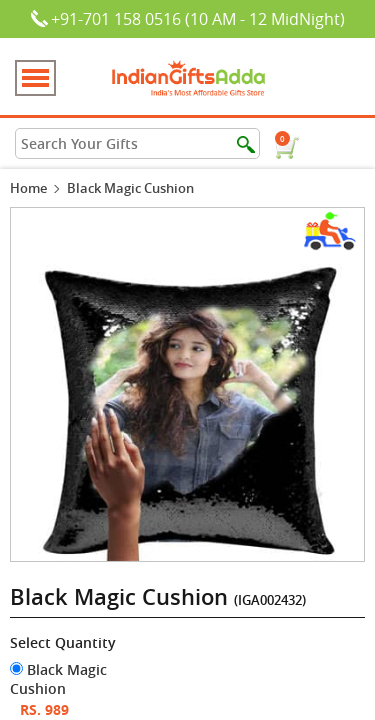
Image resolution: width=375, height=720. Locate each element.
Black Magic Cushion (58, 679)
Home (28, 188)
